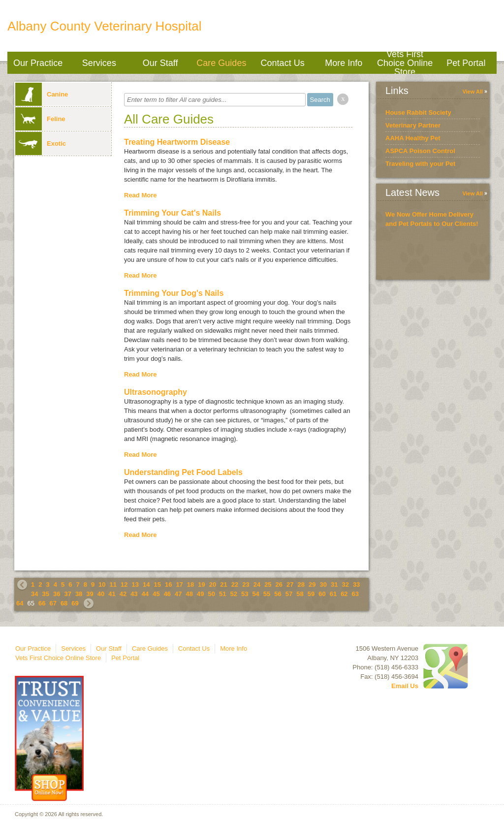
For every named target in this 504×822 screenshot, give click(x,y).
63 (355, 594)
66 (42, 603)
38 (79, 594)
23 (246, 585)
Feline (40, 119)
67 (53, 603)
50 (212, 594)
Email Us (405, 686)
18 (190, 585)
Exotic (41, 143)
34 (34, 594)
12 (124, 585)
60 (322, 594)
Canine (42, 94)
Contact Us (283, 63)
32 (345, 585)
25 (268, 585)
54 (255, 594)
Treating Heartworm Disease (177, 142)
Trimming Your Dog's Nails (174, 293)
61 (333, 594)
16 (168, 585)
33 (356, 585)
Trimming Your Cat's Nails (173, 213)
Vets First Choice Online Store (405, 63)
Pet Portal (466, 63)
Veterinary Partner (413, 125)
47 (178, 594)
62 (344, 594)
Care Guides (221, 63)
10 (102, 585)
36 (57, 594)
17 (179, 585)
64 (20, 603)
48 (189, 594)
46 (167, 594)
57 (289, 594)
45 (156, 594)
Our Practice (38, 63)
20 (213, 585)
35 (45, 594)
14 (146, 585)
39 (90, 594)
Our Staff (160, 63)
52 (233, 594)
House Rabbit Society (418, 112)
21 (223, 585)
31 (334, 585)
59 (311, 594)
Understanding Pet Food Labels (183, 472)
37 (67, 594)
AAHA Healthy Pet (413, 138)
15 (157, 585)
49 (200, 594)
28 (301, 585)
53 (245, 594)
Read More (140, 195)
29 (312, 585)
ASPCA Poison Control (420, 151)
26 (279, 585)
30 (323, 585)
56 (278, 594)
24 (257, 585)
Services (99, 63)
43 (134, 594)
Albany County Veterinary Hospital (105, 26)
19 (201, 585)
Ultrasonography (156, 392)
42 (123, 594)
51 (222, 594)
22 (235, 585)
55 (267, 594)
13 (135, 585)
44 (145, 594)
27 (290, 585)
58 (300, 594)
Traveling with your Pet (420, 164)
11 (113, 585)
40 (101, 594)
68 (64, 603)
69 (75, 603)
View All (472, 92)
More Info (344, 63)
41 (112, 594)
